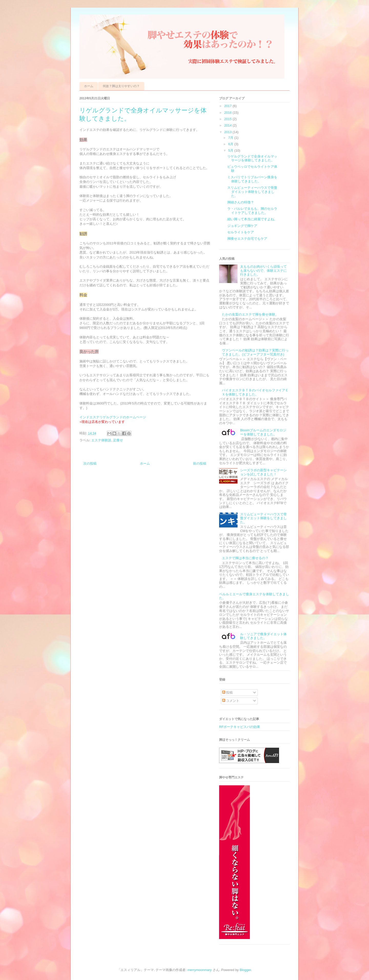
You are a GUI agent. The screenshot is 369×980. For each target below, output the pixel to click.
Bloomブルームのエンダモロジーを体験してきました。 (263, 432)
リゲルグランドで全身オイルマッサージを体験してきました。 (252, 158)
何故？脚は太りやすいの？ (121, 86)
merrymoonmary (200, 970)
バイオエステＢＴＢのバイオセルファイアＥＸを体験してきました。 (255, 392)
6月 (231, 144)
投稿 (228, 692)
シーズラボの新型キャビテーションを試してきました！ (263, 472)
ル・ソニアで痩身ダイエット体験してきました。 (263, 636)
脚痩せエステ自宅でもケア (247, 239)
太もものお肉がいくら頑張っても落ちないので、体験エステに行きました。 (263, 270)
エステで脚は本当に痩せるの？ (245, 558)
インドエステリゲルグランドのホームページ (113, 417)
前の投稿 (200, 463)
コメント (231, 701)
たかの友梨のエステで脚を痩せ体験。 (250, 314)
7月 (231, 138)
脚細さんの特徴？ (241, 202)
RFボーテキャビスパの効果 (240, 727)
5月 (231, 150)
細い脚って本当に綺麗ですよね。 (252, 219)
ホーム (89, 86)
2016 (228, 113)
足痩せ (118, 440)
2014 (228, 125)
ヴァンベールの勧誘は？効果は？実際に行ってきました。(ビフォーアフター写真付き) (255, 352)
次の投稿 (90, 463)
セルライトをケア (241, 232)
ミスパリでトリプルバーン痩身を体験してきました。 (252, 179)
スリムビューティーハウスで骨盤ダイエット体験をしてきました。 (252, 192)
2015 (228, 119)
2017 (228, 106)
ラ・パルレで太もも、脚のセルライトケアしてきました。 (252, 211)
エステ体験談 (101, 440)
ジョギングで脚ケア (242, 226)
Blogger (245, 970)
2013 (228, 132)
